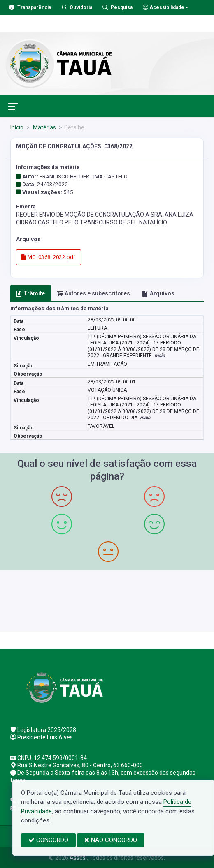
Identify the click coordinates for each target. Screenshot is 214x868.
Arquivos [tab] (158, 293)
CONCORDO (48, 840)
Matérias (44, 127)
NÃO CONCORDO (111, 840)
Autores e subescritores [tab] (93, 293)
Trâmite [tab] (30, 293)
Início (17, 127)
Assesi (78, 858)
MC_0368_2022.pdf (49, 257)
